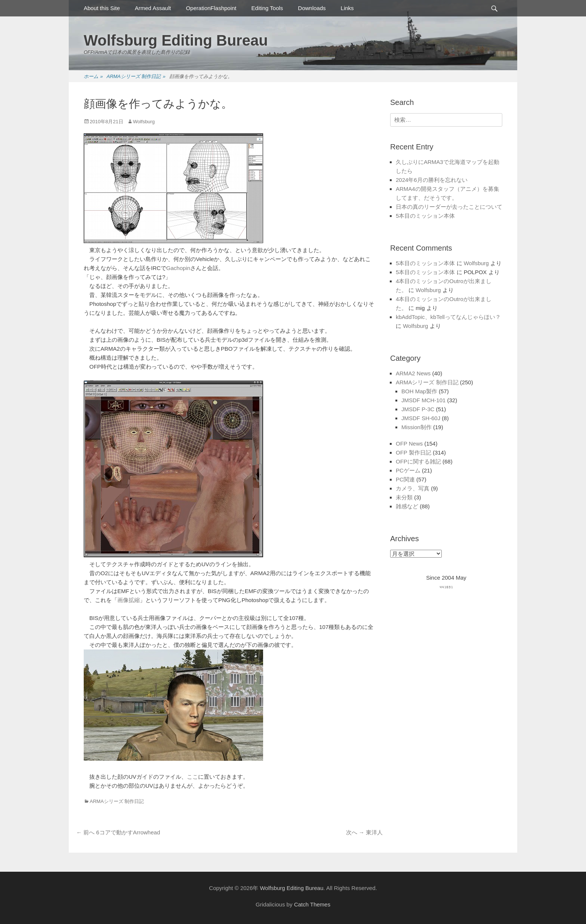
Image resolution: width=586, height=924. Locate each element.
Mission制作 (417, 427)
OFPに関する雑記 (418, 461)
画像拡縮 (129, 600)
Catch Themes (312, 904)
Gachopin (178, 268)
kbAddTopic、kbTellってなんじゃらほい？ (448, 317)
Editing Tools (267, 8)
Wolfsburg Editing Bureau (176, 40)
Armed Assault (153, 8)
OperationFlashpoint (211, 8)
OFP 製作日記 (414, 452)
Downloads (312, 8)
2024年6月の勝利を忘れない (432, 180)
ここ (192, 777)
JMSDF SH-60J (421, 418)
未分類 (404, 497)
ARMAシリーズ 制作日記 (136, 77)
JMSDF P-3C (418, 409)
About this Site (102, 8)
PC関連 (405, 479)
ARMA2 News (413, 373)
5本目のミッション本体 (425, 216)
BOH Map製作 (419, 391)
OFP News (409, 444)
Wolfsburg (144, 122)
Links (347, 8)
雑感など (407, 506)
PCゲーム (408, 470)
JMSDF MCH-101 (423, 400)
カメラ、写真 (413, 488)
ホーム (93, 77)
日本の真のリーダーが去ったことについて (449, 207)
